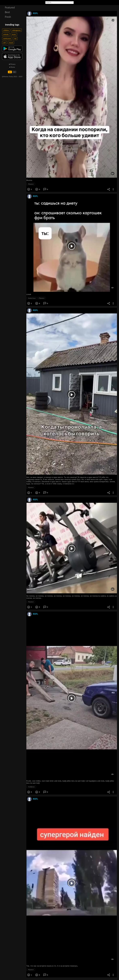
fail (15, 38)
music (14, 34)
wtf (4, 43)
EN (10, 72)
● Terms (12, 67)
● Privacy (12, 64)
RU (14, 72)
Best (7, 12)
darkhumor (7, 38)
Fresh (8, 17)
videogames (16, 30)
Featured (10, 7)
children (6, 30)
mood (11, 43)
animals (6, 34)
